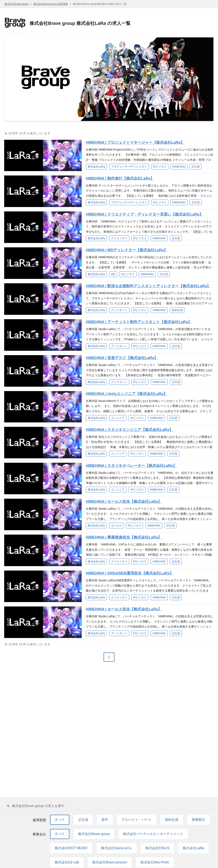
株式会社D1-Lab (67, 862)
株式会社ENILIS (157, 848)
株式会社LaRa (193, 848)
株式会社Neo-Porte (155, 862)
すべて (60, 820)
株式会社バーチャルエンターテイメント (153, 834)
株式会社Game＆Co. (117, 848)
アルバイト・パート (137, 820)
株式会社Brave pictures (110, 862)
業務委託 (198, 820)
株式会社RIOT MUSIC (71, 848)
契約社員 (172, 820)
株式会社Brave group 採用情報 (51, 4)
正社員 (83, 820)
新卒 (105, 820)
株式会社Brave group (17, 4)
